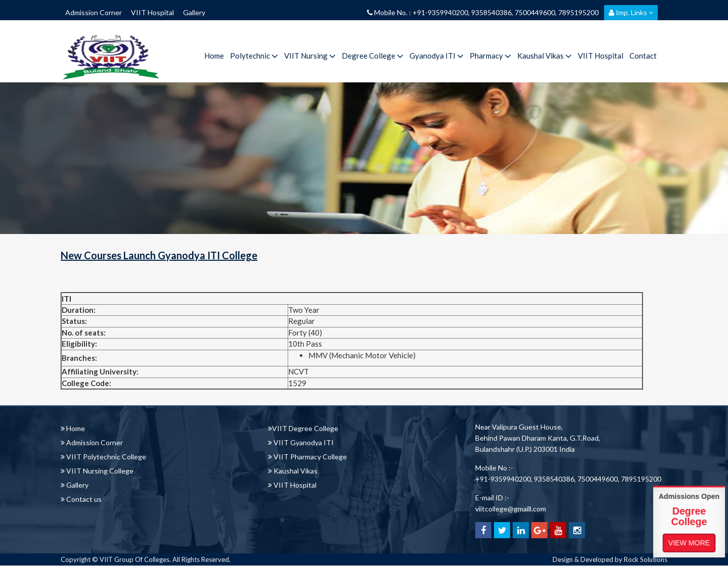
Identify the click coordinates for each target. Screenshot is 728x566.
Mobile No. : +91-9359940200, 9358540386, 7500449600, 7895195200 (483, 12)
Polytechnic (254, 56)
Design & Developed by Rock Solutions (610, 559)
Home (214, 56)
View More (689, 542)
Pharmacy (490, 56)
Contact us (81, 499)
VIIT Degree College (303, 428)
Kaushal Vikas (544, 56)
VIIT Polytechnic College (103, 457)
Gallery (194, 12)
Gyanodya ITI (437, 56)
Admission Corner (94, 12)
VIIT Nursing (310, 56)
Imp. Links (631, 12)
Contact (643, 56)
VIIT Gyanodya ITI (301, 442)
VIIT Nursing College (97, 471)
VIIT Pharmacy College (307, 457)
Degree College (373, 56)
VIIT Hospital (152, 12)
